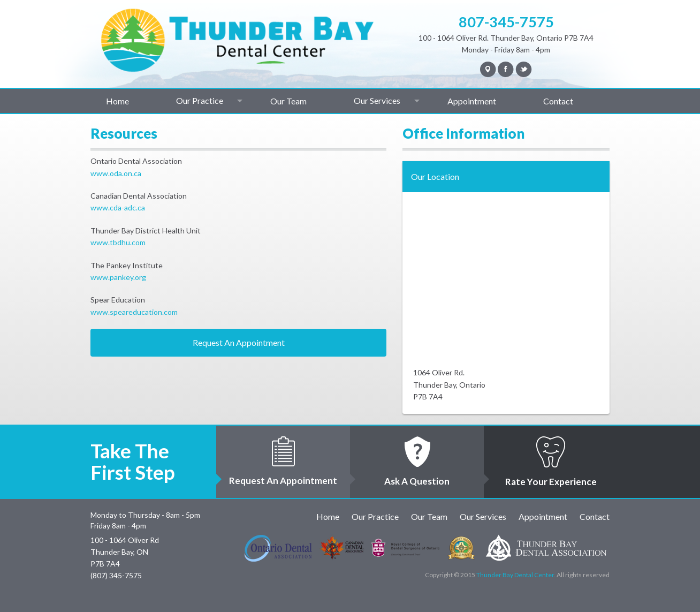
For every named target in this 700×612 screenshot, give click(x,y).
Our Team (288, 101)
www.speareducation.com (134, 312)
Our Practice (200, 100)
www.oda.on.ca (116, 173)
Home (117, 101)
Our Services (377, 100)
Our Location (435, 176)
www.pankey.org (118, 277)
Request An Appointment (239, 342)
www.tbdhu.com (118, 242)
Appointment (472, 101)
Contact (558, 101)
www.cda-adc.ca (118, 207)
